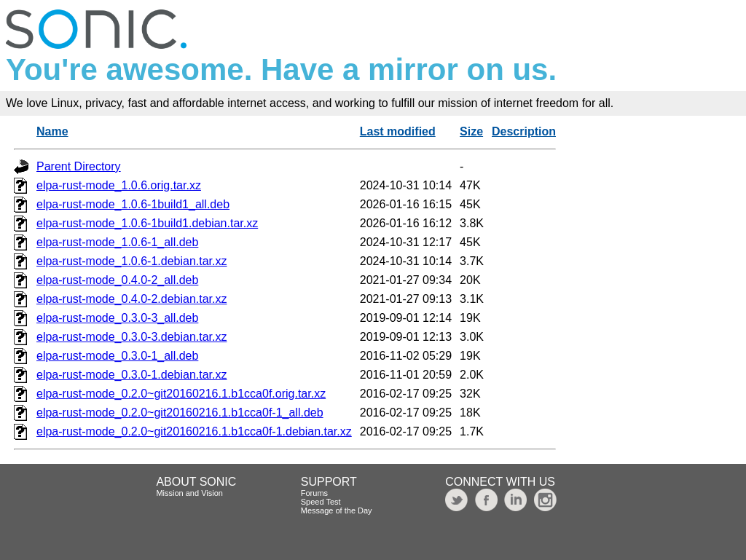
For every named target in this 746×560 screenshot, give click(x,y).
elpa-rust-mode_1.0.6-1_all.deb (117, 242)
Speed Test (321, 502)
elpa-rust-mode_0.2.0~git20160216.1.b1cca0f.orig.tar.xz (181, 394)
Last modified (398, 131)
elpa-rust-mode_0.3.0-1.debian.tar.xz (131, 375)
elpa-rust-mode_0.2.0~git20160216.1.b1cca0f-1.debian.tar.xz (194, 431)
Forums (314, 493)
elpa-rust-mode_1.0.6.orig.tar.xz (119, 185)
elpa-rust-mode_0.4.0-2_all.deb (117, 280)
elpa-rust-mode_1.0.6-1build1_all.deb (133, 204)
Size (471, 131)
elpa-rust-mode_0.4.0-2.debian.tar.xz (131, 299)
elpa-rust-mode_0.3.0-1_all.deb (117, 356)
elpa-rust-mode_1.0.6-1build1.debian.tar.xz (147, 223)
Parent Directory (79, 166)
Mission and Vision (189, 493)
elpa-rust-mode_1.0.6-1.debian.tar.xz (131, 261)
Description (524, 131)
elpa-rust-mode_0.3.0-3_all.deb (117, 318)
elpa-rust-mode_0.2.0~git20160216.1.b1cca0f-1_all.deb (180, 413)
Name (52, 131)
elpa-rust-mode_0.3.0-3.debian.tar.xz (131, 337)
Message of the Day (337, 510)
